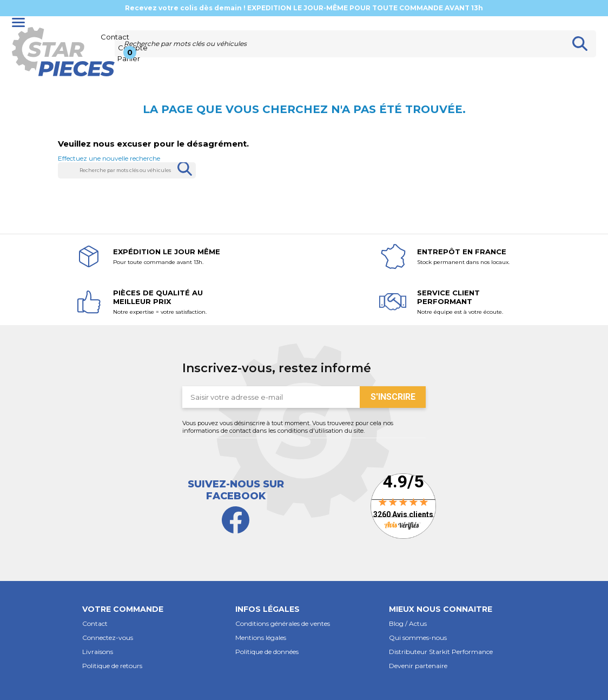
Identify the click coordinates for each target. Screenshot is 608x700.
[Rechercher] (339, 44)
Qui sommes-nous (418, 638)
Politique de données (267, 652)
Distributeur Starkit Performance (441, 652)
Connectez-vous (108, 638)
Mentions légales (261, 638)
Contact (95, 623)
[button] (151, 604)
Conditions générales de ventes (283, 623)
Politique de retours (112, 666)
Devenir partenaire (418, 666)
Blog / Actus (408, 623)
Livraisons (98, 652)
